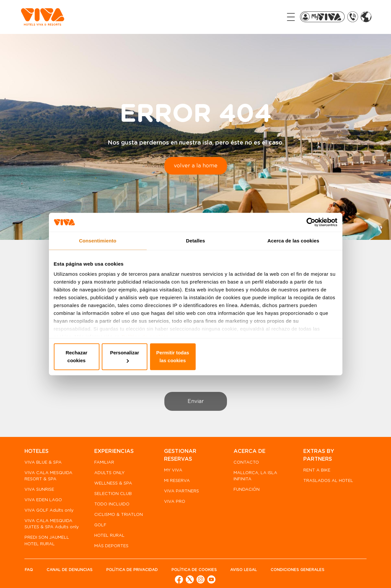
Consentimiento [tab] (98, 245)
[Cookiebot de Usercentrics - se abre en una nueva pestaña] (309, 226)
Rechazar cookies (100, 357)
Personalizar (196, 357)
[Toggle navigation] (280, 17)
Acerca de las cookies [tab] (293, 245)
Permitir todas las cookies (291, 357)
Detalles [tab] (195, 245)
